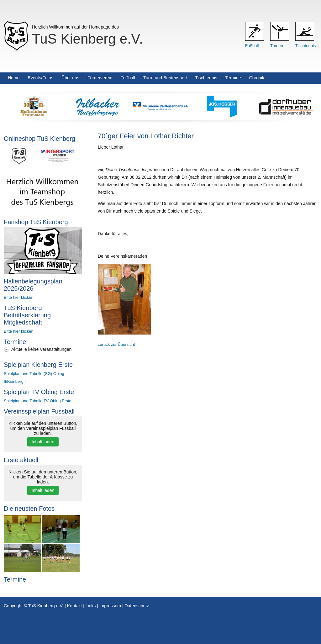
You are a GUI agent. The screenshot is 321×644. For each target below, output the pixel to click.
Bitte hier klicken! (19, 297)
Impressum (110, 606)
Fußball (252, 46)
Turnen (277, 46)
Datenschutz (137, 606)
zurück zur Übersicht (116, 344)
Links (91, 606)
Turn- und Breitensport (165, 78)
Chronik (257, 78)
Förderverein (100, 78)
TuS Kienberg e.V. (87, 39)
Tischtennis (305, 46)
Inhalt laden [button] (43, 442)
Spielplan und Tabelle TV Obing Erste (38, 401)
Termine (233, 78)
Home (14, 78)
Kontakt (74, 606)
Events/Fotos (40, 78)
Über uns (70, 78)
